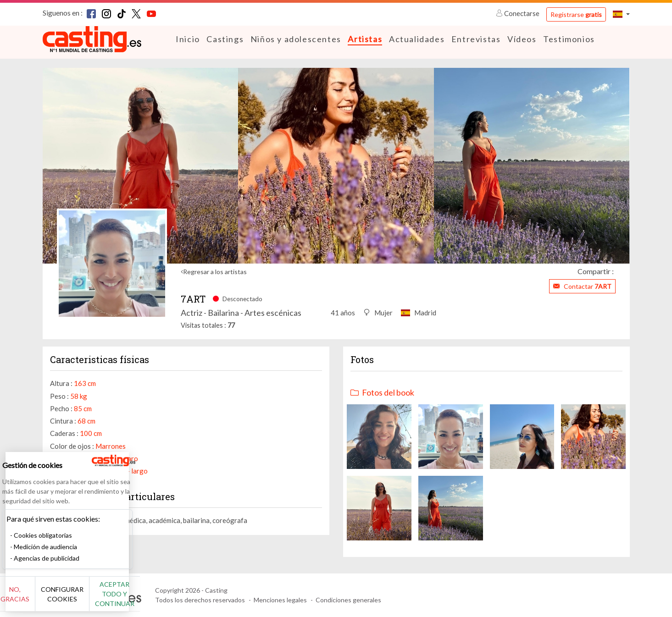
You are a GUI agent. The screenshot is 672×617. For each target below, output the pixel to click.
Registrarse (576, 14)
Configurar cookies (102, 599)
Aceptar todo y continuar (166, 599)
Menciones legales (280, 600)
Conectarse (518, 13)
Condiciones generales (348, 600)
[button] (621, 14)
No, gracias (38, 599)
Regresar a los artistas (215, 271)
